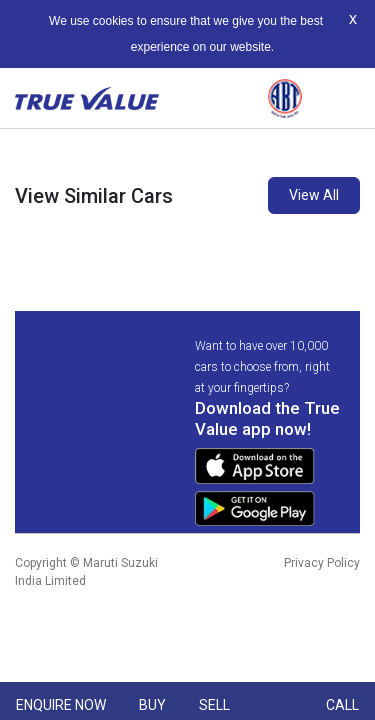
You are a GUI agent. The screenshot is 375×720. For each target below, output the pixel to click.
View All (314, 195)
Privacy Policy (322, 563)
